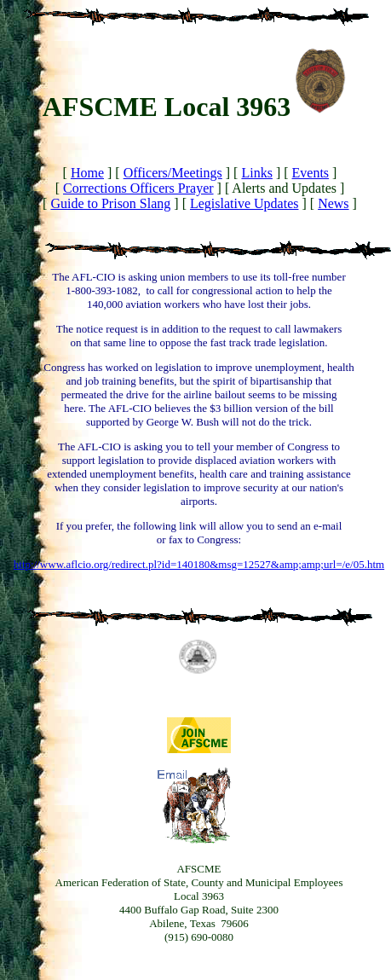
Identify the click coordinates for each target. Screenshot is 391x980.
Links (256, 173)
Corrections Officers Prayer (138, 188)
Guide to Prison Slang (110, 203)
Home (87, 173)
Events (311, 173)
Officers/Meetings (173, 173)
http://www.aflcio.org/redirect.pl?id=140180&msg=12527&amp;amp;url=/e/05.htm (199, 564)
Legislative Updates (244, 203)
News (333, 203)
